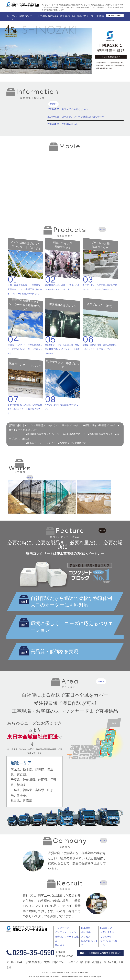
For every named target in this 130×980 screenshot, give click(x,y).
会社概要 (77, 16)
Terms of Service (90, 978)
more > (53, 104)
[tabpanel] (65, 51)
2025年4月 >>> (70, 124)
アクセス (88, 16)
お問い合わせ (107, 934)
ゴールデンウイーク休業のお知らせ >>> (83, 117)
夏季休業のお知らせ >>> (75, 109)
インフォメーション (66, 934)
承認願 (100, 16)
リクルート (106, 938)
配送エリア (106, 929)
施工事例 (65, 16)
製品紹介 (53, 16)
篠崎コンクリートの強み (33, 16)
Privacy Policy (74, 978)
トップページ (13, 17)
